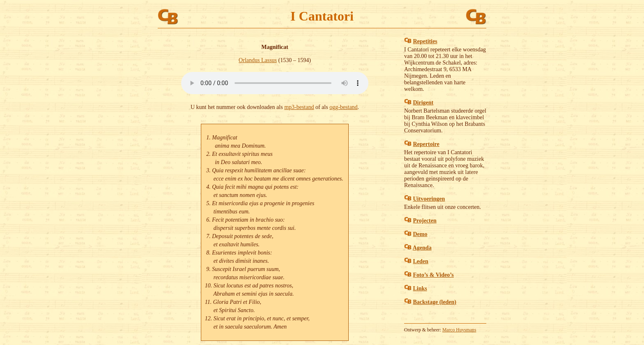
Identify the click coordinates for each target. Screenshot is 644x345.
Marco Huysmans (459, 330)
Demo (420, 234)
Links (420, 288)
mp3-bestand (299, 107)
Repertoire (426, 144)
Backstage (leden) (435, 302)
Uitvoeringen (429, 199)
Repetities (425, 41)
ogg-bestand (343, 107)
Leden (421, 261)
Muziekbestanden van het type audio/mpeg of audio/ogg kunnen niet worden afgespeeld (275, 83)
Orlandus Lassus (258, 60)
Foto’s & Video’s (434, 275)
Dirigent (423, 103)
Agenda (422, 248)
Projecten (425, 221)
